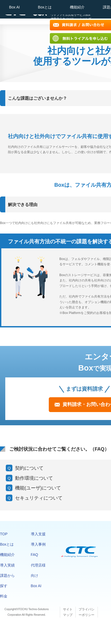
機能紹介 (77, 7)
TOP (4, 534)
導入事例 (38, 544)
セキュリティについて (39, 498)
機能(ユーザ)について (38, 488)
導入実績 (7, 565)
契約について (29, 468)
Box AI (14, 7)
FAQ (35, 555)
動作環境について (34, 478)
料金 (4, 596)
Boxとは (45, 7)
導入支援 (38, 534)
